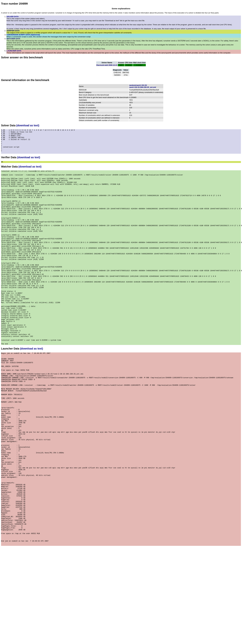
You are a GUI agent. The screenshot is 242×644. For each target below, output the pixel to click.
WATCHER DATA (13, 39)
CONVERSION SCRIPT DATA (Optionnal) (23, 35)
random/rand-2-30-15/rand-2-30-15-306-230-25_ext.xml (143, 86)
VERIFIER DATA (13, 31)
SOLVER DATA (12, 17)
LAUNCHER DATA (14, 51)
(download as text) (28, 125)
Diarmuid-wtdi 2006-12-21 (107, 65)
